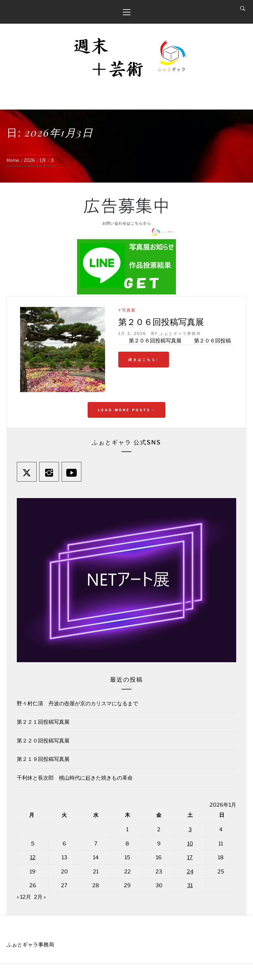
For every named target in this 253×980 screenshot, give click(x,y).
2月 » (40, 897)
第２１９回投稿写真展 (43, 759)
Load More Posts (126, 410)
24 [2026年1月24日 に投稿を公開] (190, 872)
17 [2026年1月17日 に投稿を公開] (190, 857)
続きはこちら (144, 360)
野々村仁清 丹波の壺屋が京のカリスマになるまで (77, 704)
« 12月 (24, 897)
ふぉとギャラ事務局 (180, 333)
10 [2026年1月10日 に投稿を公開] (190, 844)
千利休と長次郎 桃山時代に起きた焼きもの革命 (75, 778)
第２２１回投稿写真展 (43, 722)
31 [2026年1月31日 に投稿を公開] (190, 885)
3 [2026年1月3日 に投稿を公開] (190, 829)
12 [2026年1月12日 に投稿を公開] (33, 857)
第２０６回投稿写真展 (161, 322)
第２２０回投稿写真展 (43, 741)
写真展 (129, 310)
